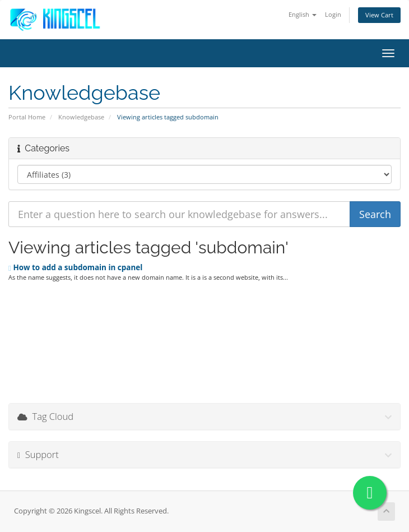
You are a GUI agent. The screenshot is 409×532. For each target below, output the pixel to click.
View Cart (379, 15)
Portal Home (27, 117)
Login (333, 14)
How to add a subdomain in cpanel (75, 267)
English (303, 14)
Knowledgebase (81, 117)
